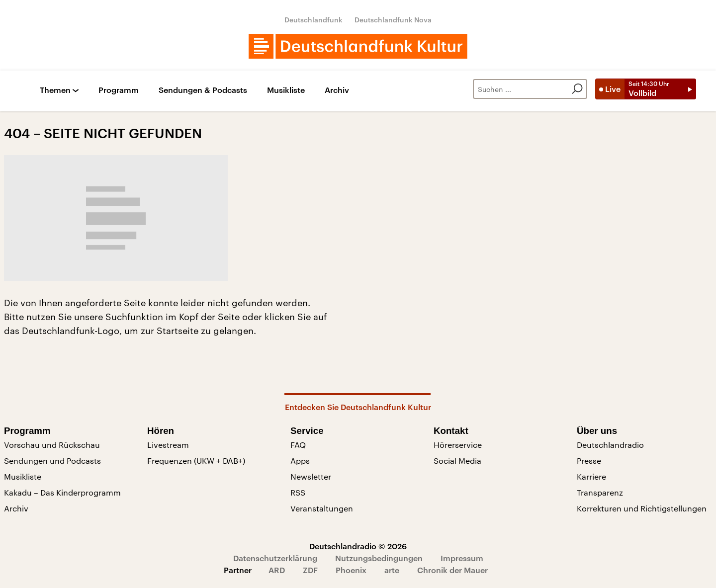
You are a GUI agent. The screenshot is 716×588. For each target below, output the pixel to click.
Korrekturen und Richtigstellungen (642, 508)
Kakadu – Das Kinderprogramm (62, 492)
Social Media (457, 461)
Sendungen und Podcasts (52, 461)
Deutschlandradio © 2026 (358, 546)
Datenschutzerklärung (275, 558)
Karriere (591, 476)
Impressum (462, 558)
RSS (298, 492)
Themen (55, 90)
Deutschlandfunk (313, 20)
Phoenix (351, 570)
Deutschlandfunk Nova (393, 20)
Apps (300, 461)
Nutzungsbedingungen (379, 558)
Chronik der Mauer (452, 570)
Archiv (337, 90)
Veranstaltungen (322, 508)
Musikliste (286, 90)
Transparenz (600, 492)
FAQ (298, 445)
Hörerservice (458, 445)
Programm (119, 90)
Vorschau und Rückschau (52, 445)
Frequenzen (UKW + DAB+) (196, 461)
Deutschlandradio (610, 445)
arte (392, 570)
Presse (589, 461)
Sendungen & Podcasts (203, 90)
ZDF (310, 570)
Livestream (168, 445)
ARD (277, 570)
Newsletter (311, 476)
